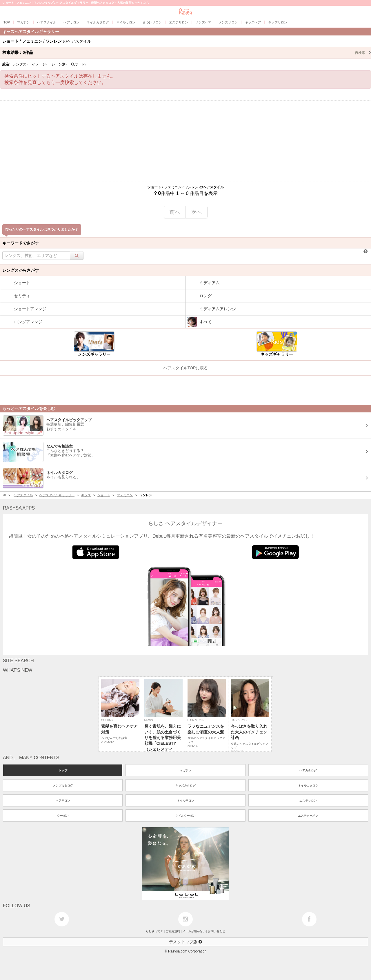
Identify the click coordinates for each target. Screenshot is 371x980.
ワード (79, 64)
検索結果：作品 (187, 52)
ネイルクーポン (185, 816)
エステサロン (308, 801)
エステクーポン (308, 816)
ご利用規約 (173, 931)
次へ (197, 212)
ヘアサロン (63, 801)
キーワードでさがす (21, 243)
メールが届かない (194, 931)
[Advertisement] (185, 141)
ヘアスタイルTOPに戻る (186, 368)
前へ (175, 212)
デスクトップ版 (185, 942)
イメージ (40, 64)
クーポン (63, 816)
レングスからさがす (21, 270)
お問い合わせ (217, 931)
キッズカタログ (185, 785)
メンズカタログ (63, 785)
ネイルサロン (185, 801)
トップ (63, 770)
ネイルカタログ (308, 785)
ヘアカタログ (308, 770)
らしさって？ (154, 931)
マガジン (185, 770)
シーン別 (59, 64)
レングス (20, 64)
